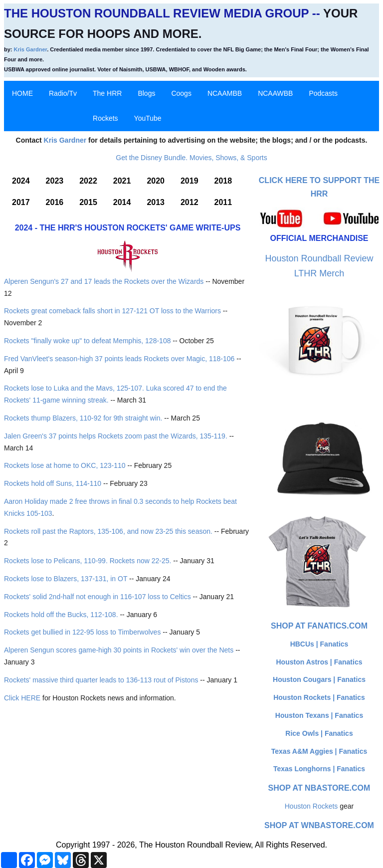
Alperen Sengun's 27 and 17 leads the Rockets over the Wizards (104, 281)
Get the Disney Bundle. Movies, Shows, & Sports (191, 158)
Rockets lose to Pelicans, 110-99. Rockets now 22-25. (88, 561)
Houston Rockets (311, 806)
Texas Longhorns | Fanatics (319, 769)
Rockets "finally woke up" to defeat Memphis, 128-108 (87, 341)
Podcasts (323, 93)
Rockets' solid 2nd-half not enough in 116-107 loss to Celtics (97, 597)
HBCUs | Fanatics (319, 644)
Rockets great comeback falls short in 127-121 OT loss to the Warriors (112, 311)
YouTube (148, 118)
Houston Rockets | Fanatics (319, 697)
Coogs (181, 93)
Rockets (105, 118)
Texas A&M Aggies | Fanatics (319, 751)
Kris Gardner (31, 49)
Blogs (146, 93)
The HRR (107, 93)
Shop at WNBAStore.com (319, 825)
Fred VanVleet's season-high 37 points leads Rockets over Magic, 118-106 (119, 359)
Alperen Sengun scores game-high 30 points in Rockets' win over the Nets (119, 650)
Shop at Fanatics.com (319, 626)
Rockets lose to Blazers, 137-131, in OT (66, 579)
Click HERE (22, 698)
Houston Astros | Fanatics (319, 662)
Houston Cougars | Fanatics (319, 679)
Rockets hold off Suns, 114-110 (53, 483)
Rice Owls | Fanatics (319, 733)
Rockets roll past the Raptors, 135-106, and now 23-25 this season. (108, 531)
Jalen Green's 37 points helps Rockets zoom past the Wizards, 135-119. (116, 436)
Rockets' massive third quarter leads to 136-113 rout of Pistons (101, 680)
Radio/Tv (63, 93)
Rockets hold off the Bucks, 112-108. (61, 615)
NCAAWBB (275, 93)
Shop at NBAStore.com (319, 788)
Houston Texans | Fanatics (319, 715)
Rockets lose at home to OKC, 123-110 (65, 465)
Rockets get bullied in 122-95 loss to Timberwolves (82, 632)
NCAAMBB (225, 93)
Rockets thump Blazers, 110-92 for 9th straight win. (83, 418)
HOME (22, 93)
